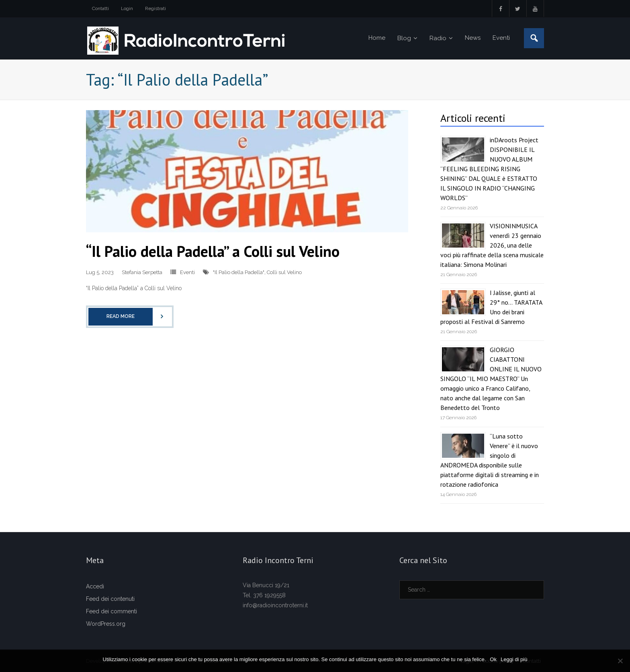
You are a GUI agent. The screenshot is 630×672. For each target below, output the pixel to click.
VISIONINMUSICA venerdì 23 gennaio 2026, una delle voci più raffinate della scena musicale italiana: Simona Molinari (492, 245)
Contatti (100, 8)
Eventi (187, 272)
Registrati (155, 8)
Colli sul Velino (284, 272)
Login (127, 8)
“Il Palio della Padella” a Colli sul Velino (213, 251)
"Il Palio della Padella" (239, 272)
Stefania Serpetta (142, 272)
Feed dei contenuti (110, 599)
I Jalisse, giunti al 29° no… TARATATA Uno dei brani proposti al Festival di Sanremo (491, 307)
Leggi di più (514, 659)
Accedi (95, 586)
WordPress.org (106, 624)
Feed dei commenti (111, 611)
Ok (493, 659)
